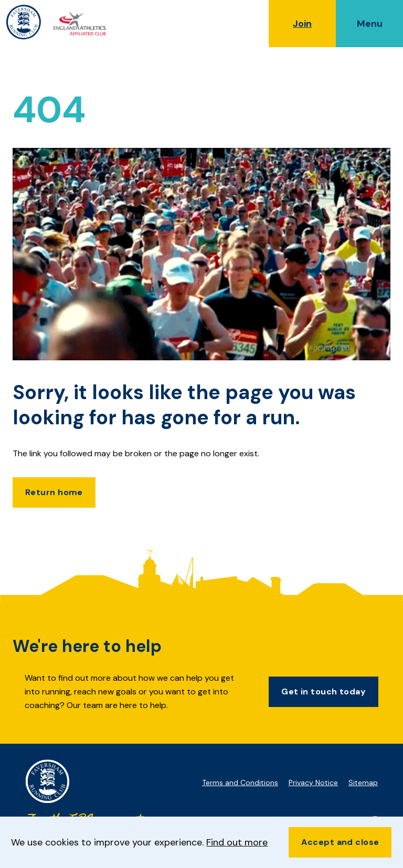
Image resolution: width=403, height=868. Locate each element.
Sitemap (363, 783)
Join (302, 24)
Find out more (237, 842)
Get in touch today (324, 692)
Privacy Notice (313, 783)
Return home (54, 492)
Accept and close (340, 842)
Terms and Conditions (240, 783)
